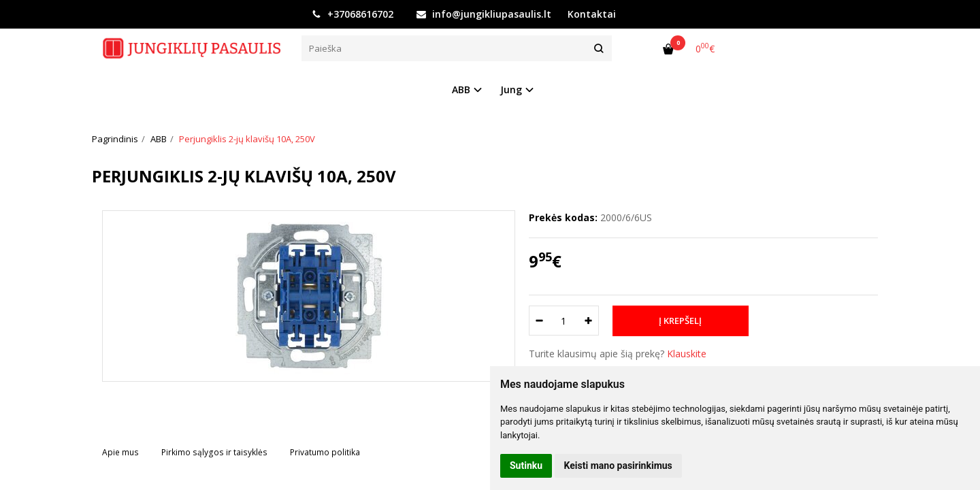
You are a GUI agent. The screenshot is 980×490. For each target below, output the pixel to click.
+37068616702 (353, 14)
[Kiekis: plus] (589, 321)
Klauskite (687, 354)
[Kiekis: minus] (539, 321)
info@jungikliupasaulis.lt (484, 14)
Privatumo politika (325, 452)
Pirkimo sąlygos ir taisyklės (214, 452)
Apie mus (120, 452)
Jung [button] (511, 89)
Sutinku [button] (526, 465)
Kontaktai (592, 14)
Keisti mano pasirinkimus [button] (618, 465)
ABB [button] (461, 89)
